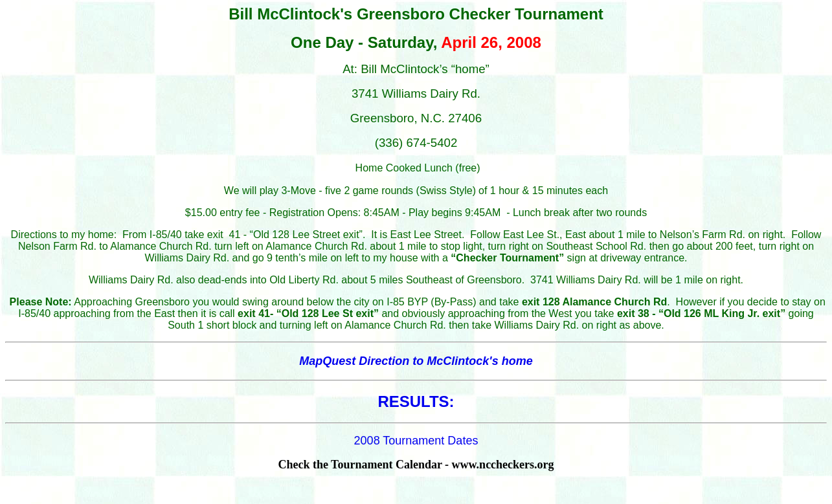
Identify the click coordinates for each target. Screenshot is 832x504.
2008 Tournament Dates (416, 441)
